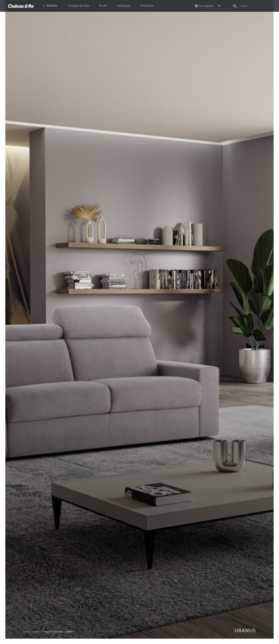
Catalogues (124, 6)
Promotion (147, 6)
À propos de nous (79, 6)
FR (219, 6)
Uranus (245, 631)
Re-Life (103, 6)
